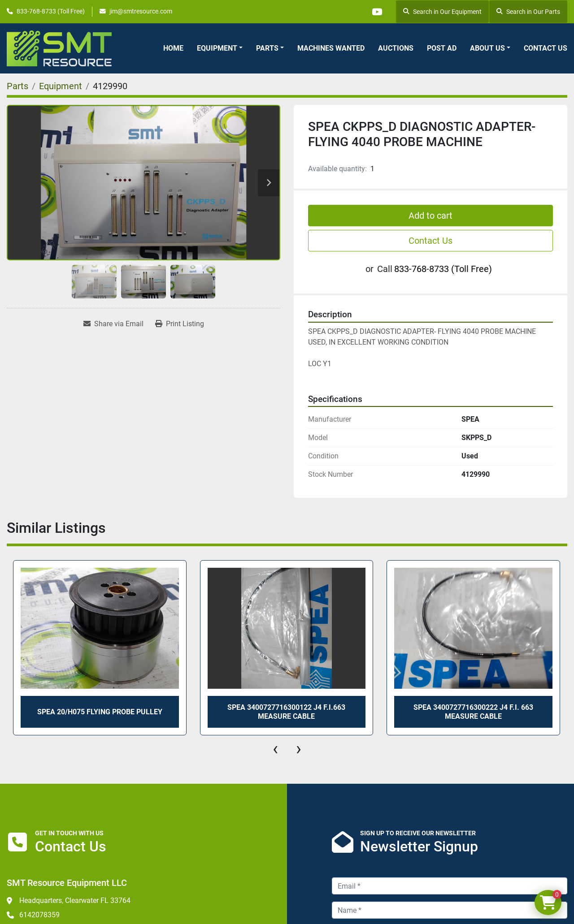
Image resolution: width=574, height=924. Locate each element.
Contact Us (546, 48)
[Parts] (17, 86)
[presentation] (275, 749)
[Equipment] (61, 86)
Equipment (217, 48)
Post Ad (442, 48)
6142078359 (39, 915)
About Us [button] (487, 48)
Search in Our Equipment (442, 12)
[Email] (450, 886)
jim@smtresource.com (141, 11)
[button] (220, 48)
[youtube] (377, 12)
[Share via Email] (113, 324)
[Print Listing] (180, 324)
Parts (267, 48)
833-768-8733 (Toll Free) (51, 11)
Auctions (396, 48)
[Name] (450, 910)
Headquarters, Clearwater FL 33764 (75, 900)
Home (173, 48)
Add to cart (430, 216)
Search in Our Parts (528, 12)
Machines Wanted (331, 48)
